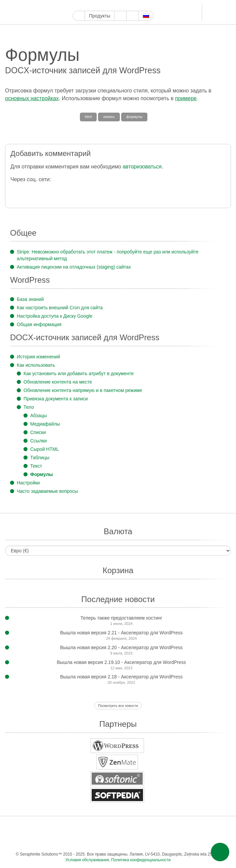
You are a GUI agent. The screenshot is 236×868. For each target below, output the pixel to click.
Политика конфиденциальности (141, 860)
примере (186, 98)
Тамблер (123, 6)
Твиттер (92, 6)
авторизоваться (142, 167)
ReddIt (138, 6)
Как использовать (36, 365)
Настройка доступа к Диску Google (55, 316)
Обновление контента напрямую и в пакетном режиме (83, 390)
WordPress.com (130, 6)
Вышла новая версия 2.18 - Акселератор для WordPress (121, 677)
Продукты (100, 16)
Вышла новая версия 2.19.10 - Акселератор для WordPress (121, 662)
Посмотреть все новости (118, 706)
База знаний (30, 299)
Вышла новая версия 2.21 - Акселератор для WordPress (121, 633)
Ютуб (100, 6)
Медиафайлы (45, 424)
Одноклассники (205, 827)
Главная (79, 16)
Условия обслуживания (87, 860)
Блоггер (146, 6)
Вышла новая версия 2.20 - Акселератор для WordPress (121, 647)
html (88, 117)
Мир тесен (191, 827)
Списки (38, 432)
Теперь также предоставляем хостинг (122, 618)
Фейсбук (84, 6)
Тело (29, 407)
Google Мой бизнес (76, 6)
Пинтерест (115, 6)
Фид (218, 827)
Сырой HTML (45, 449)
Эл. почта (117, 841)
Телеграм (161, 6)
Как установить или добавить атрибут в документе (79, 373)
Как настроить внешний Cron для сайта (60, 308)
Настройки (28, 483)
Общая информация (39, 324)
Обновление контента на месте (58, 382)
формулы (134, 117)
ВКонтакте (178, 827)
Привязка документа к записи (56, 399)
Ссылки (38, 441)
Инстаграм (107, 6)
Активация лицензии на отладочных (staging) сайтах (74, 267)
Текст (36, 466)
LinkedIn (154, 6)
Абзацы (38, 416)
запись (109, 117)
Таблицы (40, 458)
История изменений (38, 357)
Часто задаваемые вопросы (47, 491)
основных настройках (32, 98)
